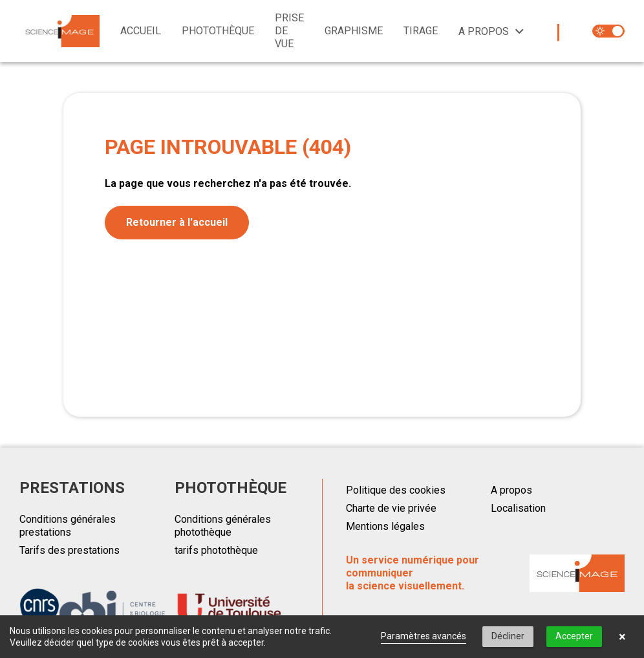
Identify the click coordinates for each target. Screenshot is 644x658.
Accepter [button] (574, 636)
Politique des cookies (396, 490)
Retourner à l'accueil (177, 222)
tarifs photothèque (216, 550)
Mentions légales (385, 526)
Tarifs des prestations (70, 550)
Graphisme (354, 31)
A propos (511, 490)
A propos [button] (484, 31)
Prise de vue (289, 31)
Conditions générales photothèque (223, 526)
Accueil (141, 31)
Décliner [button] (508, 636)
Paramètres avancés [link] (424, 636)
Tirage (421, 31)
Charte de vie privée (391, 508)
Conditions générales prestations (68, 526)
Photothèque (218, 31)
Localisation (518, 508)
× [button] (622, 637)
